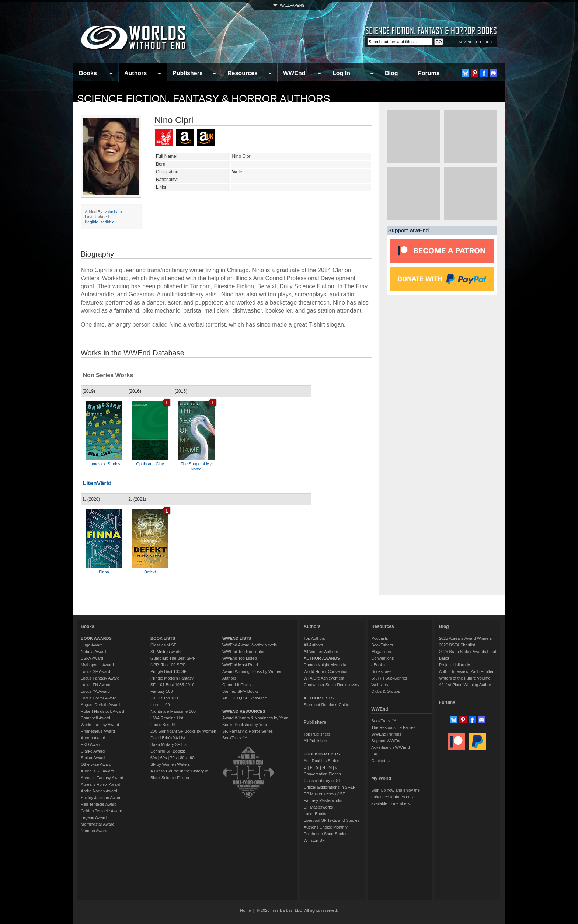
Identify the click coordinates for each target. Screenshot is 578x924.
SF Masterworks (318, 807)
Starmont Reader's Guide (327, 705)
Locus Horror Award (99, 698)
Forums (429, 73)
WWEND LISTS (237, 638)
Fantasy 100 (162, 691)
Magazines (381, 652)
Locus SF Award (95, 671)
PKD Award (91, 744)
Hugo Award (92, 645)
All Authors (314, 645)
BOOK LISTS (163, 638)
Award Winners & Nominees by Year (255, 718)
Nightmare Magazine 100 (173, 711)
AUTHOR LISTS (319, 698)
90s (193, 758)
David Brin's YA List (168, 738)
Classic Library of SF (322, 781)
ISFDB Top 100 (164, 698)
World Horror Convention (326, 671)
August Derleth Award (100, 705)
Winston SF (314, 840)
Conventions (382, 658)
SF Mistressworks (166, 652)
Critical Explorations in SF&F (330, 787)
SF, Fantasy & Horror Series (248, 731)
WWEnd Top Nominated (244, 652)
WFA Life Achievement (324, 678)
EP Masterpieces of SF (324, 794)
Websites (379, 685)
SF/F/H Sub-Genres (389, 678)
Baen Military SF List (169, 744)
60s (164, 758)
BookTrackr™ (235, 738)
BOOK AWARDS (96, 638)
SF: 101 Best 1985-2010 (172, 685)
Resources (243, 73)
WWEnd (294, 73)
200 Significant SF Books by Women (183, 731)
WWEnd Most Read (240, 665)
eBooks (378, 665)
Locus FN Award (96, 685)
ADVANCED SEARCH (475, 42)
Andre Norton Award (99, 791)
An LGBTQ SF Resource (245, 698)
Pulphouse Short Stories (326, 834)
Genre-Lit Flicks (236, 685)
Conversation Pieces (322, 774)
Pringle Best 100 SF (168, 671)
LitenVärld (97, 483)
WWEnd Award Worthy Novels (250, 645)
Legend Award (94, 817)
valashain (113, 212)
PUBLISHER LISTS (322, 754)
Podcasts (379, 638)
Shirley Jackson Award (101, 798)
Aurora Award (93, 738)
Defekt (150, 572)
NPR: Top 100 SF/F (168, 665)
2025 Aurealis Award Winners (466, 638)
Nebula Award (93, 652)
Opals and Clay (150, 464)
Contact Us (381, 761)
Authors (135, 73)
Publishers (188, 73)
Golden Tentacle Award (102, 811)
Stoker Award (93, 758)
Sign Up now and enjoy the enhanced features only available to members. (395, 797)
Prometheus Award (98, 731)
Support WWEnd (386, 741)
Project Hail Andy (455, 665)
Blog (391, 73)
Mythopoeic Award (97, 665)
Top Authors (314, 638)
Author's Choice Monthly (326, 827)
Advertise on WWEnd (391, 747)
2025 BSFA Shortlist (457, 645)
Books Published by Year (245, 725)
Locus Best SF (164, 725)
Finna (104, 572)
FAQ (375, 754)
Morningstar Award (98, 824)
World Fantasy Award (100, 725)
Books (88, 73)
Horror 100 (160, 705)
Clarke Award (93, 751)
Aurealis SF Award (97, 771)
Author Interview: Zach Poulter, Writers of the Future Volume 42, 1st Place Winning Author (467, 678)
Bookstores (381, 671)
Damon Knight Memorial (325, 665)
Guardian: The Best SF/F (173, 658)
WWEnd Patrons (386, 734)
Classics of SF (163, 645)
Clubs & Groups (386, 691)
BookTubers (382, 645)
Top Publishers (317, 734)
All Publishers (316, 741)
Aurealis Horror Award (100, 784)
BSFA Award (92, 658)
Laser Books (315, 814)
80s (183, 758)
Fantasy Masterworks (323, 800)
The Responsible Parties (393, 727)
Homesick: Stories (104, 464)
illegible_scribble (100, 222)
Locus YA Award (95, 691)
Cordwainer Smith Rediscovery (332, 685)
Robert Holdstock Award (102, 711)
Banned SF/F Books (240, 691)
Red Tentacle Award (99, 804)
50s (154, 758)
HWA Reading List (167, 718)
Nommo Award (94, 831)
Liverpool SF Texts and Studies (332, 820)
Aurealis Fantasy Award (102, 778)
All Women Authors (321, 652)
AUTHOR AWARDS (322, 658)
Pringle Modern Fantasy (172, 678)
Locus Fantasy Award (100, 678)
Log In (341, 73)
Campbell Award (95, 718)
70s (173, 758)
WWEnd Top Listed (239, 658)
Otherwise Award (96, 764)
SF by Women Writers (170, 764)
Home (245, 910)
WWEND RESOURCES (244, 711)
